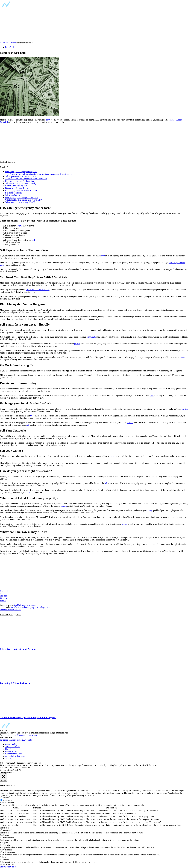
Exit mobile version (8, 867)
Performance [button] (5, 835)
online (112, 456)
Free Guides (11, 43)
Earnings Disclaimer (14, 754)
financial (30, 492)
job (106, 483)
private (77, 344)
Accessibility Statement (15, 756)
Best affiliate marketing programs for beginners (30, 607)
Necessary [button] (4, 798)
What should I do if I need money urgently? (23, 200)
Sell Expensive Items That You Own (20, 176)
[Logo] (21, 7)
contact (183, 357)
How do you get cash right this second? (22, 198)
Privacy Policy (11, 744)
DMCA (8, 749)
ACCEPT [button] (17, 770)
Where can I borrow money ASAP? (20, 202)
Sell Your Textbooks (14, 193)
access (124, 524)
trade (32, 416)
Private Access (11, 751)
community (91, 337)
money (149, 510)
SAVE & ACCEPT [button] (8, 864)
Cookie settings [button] (6, 770)
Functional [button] (4, 828)
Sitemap (9, 758)
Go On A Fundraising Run (16, 186)
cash (33, 240)
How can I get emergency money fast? (21, 172)
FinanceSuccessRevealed (11, 610)
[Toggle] (11, 167)
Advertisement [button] (6, 850)
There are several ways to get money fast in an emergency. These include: (41, 174)
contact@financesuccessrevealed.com (26, 735)
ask (28, 425)
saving (185, 409)
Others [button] (3, 857)
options (64, 506)
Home (3, 43)
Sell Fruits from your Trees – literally (21, 183)
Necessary (7, 800)
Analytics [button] (4, 842)
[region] (20, 25)
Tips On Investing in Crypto (25, 605)
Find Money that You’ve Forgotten (20, 181)
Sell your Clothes (12, 195)
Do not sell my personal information (15, 768)
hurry (48, 120)
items (20, 226)
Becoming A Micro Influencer (15, 683)
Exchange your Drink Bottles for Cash (21, 190)
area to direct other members (38, 290)
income (130, 423)
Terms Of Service (13, 747)
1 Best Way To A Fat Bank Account (18, 649)
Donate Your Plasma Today (17, 188)
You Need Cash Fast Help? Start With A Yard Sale (26, 179)
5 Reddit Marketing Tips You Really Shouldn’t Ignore (28, 717)
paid (152, 395)
